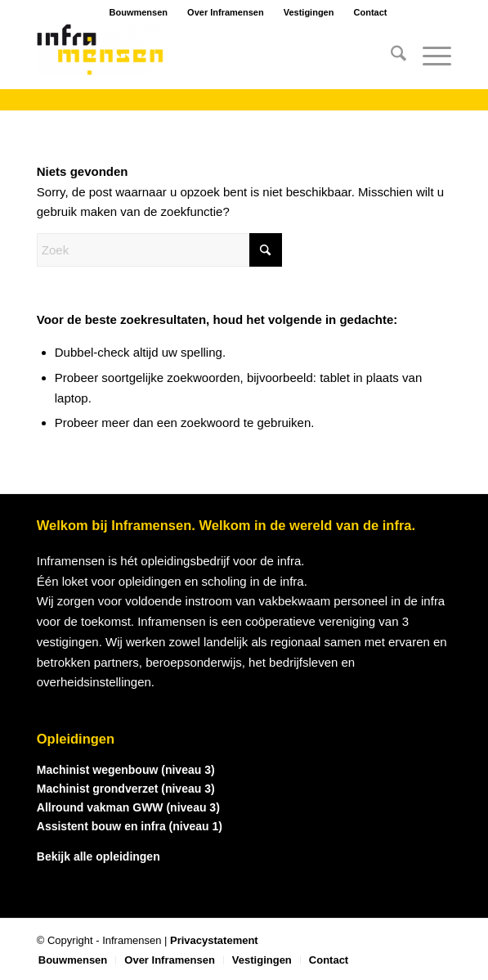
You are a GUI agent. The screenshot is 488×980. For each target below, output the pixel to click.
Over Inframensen (226, 12)
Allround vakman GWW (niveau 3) (128, 807)
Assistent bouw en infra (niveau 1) (130, 826)
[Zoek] (390, 56)
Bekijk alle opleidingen (98, 856)
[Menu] (429, 56)
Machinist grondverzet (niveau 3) (126, 789)
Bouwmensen (139, 12)
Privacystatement (214, 940)
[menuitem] (390, 56)
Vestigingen (309, 12)
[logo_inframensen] (203, 56)
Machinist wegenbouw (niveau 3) (126, 770)
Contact (371, 12)
